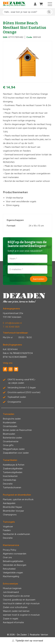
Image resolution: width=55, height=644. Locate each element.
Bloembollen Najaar (12, 507)
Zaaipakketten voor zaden (16, 453)
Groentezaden (10, 426)
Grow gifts (8, 445)
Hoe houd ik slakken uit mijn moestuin (21, 603)
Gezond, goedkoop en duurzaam (19, 600)
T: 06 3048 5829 (11, 327)
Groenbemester (11, 441)
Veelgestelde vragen (13, 573)
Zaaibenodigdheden (13, 469)
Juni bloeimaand (11, 592)
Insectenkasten (10, 476)
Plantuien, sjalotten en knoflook (18, 499)
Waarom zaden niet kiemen (16, 611)
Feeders (7, 530)
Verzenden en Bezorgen (15, 565)
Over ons (7, 557)
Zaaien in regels (11, 619)
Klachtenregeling (11, 576)
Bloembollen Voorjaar (13, 511)
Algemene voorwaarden (15, 554)
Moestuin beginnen (12, 588)
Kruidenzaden (10, 423)
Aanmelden (39, 279)
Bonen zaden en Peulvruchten (17, 430)
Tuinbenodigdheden (13, 472)
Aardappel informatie (13, 622)
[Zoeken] (49, 12)
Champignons (10, 515)
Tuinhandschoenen (12, 488)
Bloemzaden (9, 434)
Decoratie (8, 484)
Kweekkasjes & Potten (14, 465)
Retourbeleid (9, 569)
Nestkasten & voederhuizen (16, 534)
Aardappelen (9, 503)
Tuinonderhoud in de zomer (16, 596)
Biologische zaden (12, 419)
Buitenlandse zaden (12, 438)
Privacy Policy (10, 550)
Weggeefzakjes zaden (14, 449)
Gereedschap (10, 480)
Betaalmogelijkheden (13, 561)
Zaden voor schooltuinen (15, 607)
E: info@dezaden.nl (12, 323)
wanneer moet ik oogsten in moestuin (21, 615)
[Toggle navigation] (50, 4)
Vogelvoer (8, 527)
